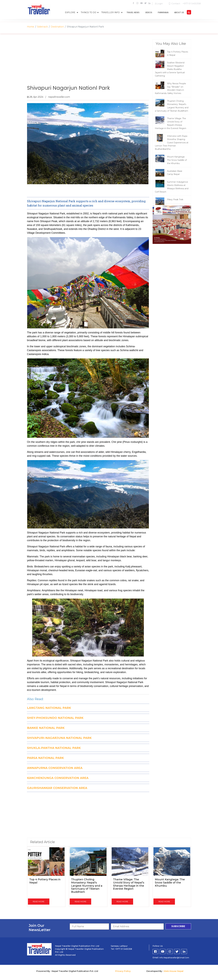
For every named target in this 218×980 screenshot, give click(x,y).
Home (31, 27)
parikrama (163, 12)
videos (149, 12)
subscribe (178, 926)
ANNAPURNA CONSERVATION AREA (55, 768)
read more (39, 901)
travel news (133, 12)
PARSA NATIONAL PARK (45, 758)
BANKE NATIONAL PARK (46, 728)
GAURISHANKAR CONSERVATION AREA (57, 788)
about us (179, 12)
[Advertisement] (88, 62)
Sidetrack (42, 27)
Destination (57, 27)
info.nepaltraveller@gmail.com (174, 958)
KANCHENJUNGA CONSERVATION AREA (58, 778)
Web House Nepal (174, 971)
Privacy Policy (123, 971)
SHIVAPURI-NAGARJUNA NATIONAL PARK (59, 738)
